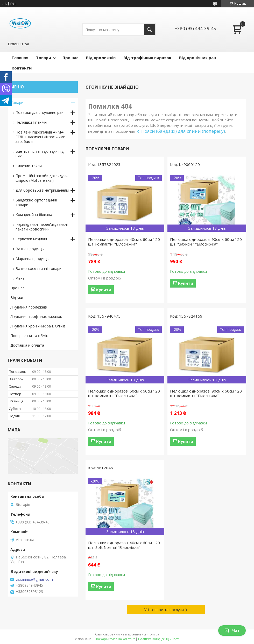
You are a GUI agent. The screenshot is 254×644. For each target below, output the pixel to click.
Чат (232, 630)
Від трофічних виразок (147, 58)
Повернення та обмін (29, 336)
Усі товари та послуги (164, 610)
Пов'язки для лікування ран (40, 112)
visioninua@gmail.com (34, 579)
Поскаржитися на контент (115, 639)
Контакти (22, 68)
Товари (44, 58)
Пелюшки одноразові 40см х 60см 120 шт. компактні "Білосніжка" (124, 242)
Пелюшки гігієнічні (31, 122)
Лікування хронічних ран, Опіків (38, 326)
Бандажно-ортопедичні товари (36, 202)
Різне (20, 278)
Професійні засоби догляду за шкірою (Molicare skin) (42, 178)
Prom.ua (153, 634)
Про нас (70, 58)
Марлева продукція (33, 259)
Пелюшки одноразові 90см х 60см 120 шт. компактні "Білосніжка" (206, 393)
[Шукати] (149, 30)
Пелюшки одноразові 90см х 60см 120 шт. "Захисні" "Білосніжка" (206, 242)
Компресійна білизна (34, 215)
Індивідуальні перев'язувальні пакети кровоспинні (42, 227)
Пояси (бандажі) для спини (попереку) (183, 131)
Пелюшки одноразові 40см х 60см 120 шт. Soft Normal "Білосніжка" (124, 545)
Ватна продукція (30, 249)
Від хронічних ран (197, 58)
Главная (20, 58)
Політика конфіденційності (159, 639)
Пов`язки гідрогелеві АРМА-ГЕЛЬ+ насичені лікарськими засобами (40, 137)
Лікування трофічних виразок (36, 316)
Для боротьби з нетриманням (42, 190)
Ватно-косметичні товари (38, 268)
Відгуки (17, 297)
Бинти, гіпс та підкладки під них (40, 154)
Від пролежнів (101, 58)
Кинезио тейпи (29, 166)
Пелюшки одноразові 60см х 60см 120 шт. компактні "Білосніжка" (124, 393)
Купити (104, 290)
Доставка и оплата (27, 345)
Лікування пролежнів (29, 307)
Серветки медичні (31, 239)
